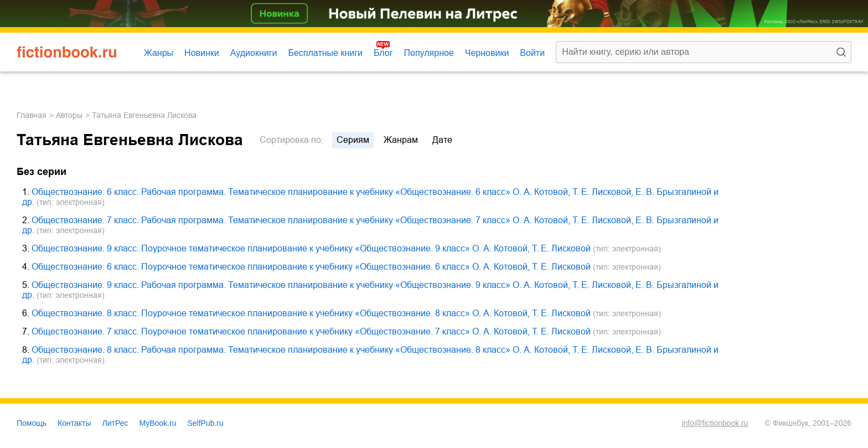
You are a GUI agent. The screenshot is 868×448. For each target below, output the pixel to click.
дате (442, 140)
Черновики (487, 53)
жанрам (401, 140)
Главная (32, 115)
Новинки (202, 53)
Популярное (429, 53)
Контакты (74, 423)
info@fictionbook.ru (715, 423)
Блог (383, 53)
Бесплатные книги (325, 53)
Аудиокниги (254, 53)
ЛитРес (115, 423)
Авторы (69, 115)
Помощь (32, 423)
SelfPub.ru (205, 423)
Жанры (159, 53)
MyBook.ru (158, 423)
